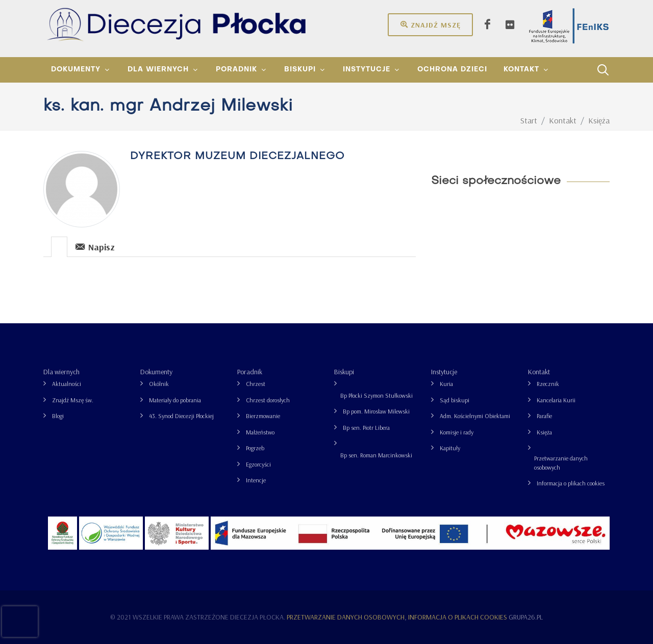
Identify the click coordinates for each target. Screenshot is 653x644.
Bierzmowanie (263, 416)
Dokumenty (156, 372)
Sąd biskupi (455, 400)
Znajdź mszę (430, 24)
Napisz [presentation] (95, 247)
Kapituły (450, 448)
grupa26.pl (526, 617)
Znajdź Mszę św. (73, 400)
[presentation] (59, 247)
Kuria (446, 384)
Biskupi (344, 372)
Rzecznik (548, 384)
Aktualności (67, 384)
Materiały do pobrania (175, 400)
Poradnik (250, 372)
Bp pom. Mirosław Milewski (376, 411)
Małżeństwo (260, 432)
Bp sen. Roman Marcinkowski (376, 455)
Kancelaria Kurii (556, 400)
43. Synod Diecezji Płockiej (181, 416)
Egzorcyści (258, 464)
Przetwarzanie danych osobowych (561, 463)
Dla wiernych (61, 372)
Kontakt (539, 372)
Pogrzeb (255, 448)
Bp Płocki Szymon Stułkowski (376, 395)
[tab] (59, 246)
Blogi (58, 416)
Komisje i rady (457, 432)
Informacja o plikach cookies (571, 483)
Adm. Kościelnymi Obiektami (475, 416)
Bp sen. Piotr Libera (366, 428)
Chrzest (256, 384)
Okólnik (159, 384)
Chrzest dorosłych (268, 400)
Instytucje (444, 372)
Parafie (544, 416)
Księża (544, 432)
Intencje (256, 480)
